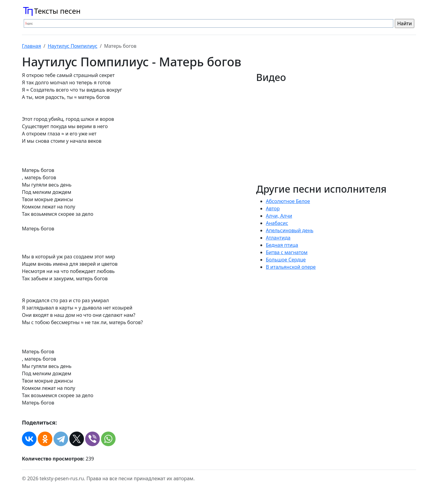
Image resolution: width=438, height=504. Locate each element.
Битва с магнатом (287, 252)
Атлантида (278, 238)
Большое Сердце (286, 260)
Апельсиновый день (290, 230)
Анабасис (277, 223)
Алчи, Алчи (279, 216)
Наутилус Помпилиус (73, 46)
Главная (31, 46)
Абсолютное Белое (288, 201)
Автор (273, 208)
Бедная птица (282, 245)
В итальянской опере (291, 267)
